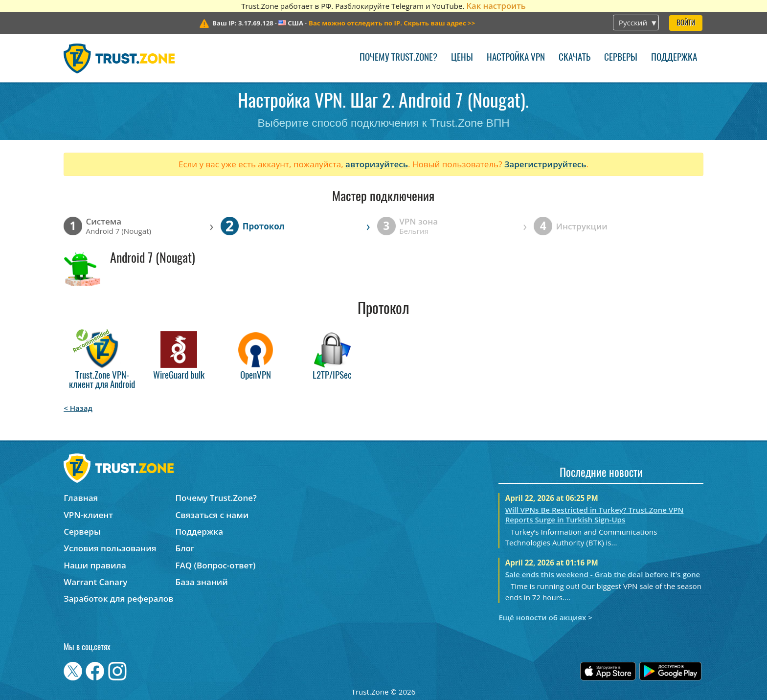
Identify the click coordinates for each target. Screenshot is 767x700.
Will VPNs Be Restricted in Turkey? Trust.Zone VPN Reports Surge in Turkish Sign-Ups (595, 515)
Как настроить (496, 6)
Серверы (621, 58)
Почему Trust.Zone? (398, 58)
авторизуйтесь (377, 164)
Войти (686, 23)
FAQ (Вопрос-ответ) (216, 565)
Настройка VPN (516, 58)
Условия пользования (110, 548)
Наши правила (95, 565)
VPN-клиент (88, 515)
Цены (462, 58)
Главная (81, 498)
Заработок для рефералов (118, 598)
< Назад (78, 408)
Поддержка (674, 58)
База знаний (202, 582)
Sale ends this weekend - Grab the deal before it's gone (603, 574)
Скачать (575, 58)
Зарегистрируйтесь (545, 164)
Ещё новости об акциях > (545, 617)
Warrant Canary (95, 582)
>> (392, 23)
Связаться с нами (212, 515)
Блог (185, 548)
